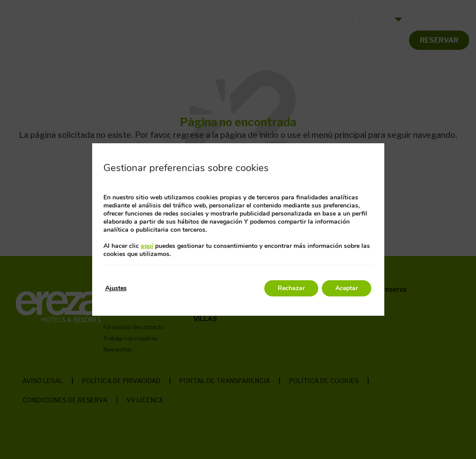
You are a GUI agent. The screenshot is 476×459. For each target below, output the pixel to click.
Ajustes (116, 288)
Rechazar (291, 288)
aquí (147, 246)
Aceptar (347, 288)
